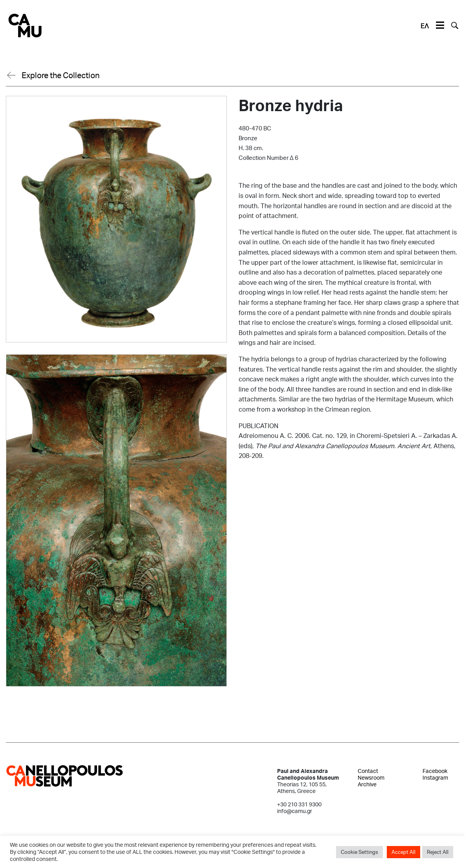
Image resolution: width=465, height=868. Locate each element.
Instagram (435, 777)
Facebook (435, 771)
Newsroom (371, 777)
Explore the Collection (61, 75)
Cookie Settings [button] (359, 852)
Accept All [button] (403, 852)
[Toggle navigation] (440, 26)
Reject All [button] (438, 852)
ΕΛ (425, 26)
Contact (368, 771)
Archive (367, 784)
